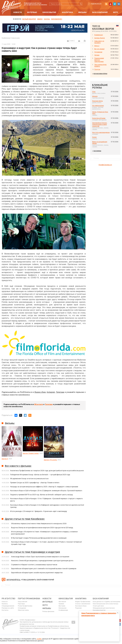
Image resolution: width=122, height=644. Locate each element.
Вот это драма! (99, 49)
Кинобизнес (57, 19)
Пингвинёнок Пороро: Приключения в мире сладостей (100, 125)
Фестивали (62, 602)
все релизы (97, 151)
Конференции (63, 610)
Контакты (5, 610)
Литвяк (97, 55)
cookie (39, 639)
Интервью (32, 12)
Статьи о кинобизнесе (83, 604)
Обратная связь (23, 610)
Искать (81, 4)
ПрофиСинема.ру (105, 165)
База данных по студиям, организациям (107, 602)
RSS (106, 4)
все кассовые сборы (100, 74)
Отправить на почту (85, 41)
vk (119, 4)
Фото (116, 12)
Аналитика (67, 12)
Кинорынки (62, 608)
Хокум (94, 137)
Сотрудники (22, 608)
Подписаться (96, 4)
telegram (115, 4)
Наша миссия (23, 602)
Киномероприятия (99, 610)
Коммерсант (99, 35)
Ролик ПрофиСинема (25, 606)
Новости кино (15, 38)
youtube (110, 4)
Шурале (95, 96)
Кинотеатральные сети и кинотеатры (105, 604)
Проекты (5, 604)
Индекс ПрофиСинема (83, 602)
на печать (79, 41)
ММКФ (40, 19)
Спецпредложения (8, 606)
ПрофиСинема (6, 38)
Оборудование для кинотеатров (104, 608)
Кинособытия (49, 12)
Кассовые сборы (81, 606)
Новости (18, 12)
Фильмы (82, 12)
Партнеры (21, 604)
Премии (61, 604)
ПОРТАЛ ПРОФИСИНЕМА (29, 599)
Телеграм (49, 404)
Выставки (62, 606)
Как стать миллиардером (101, 132)
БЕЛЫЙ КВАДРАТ (29, 19)
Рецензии (78, 608)
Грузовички (98, 52)
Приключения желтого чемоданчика (99, 60)
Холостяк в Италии (99, 118)
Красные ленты (97, 101)
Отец (94, 92)
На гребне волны (98, 106)
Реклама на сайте (8, 608)
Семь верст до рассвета (99, 42)
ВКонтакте (39, 404)
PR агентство (8, 599)
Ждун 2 (97, 46)
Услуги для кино (98, 606)
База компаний (100, 12)
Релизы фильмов (48, 612)
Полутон (97, 69)
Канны (47, 19)
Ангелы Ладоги (100, 38)
